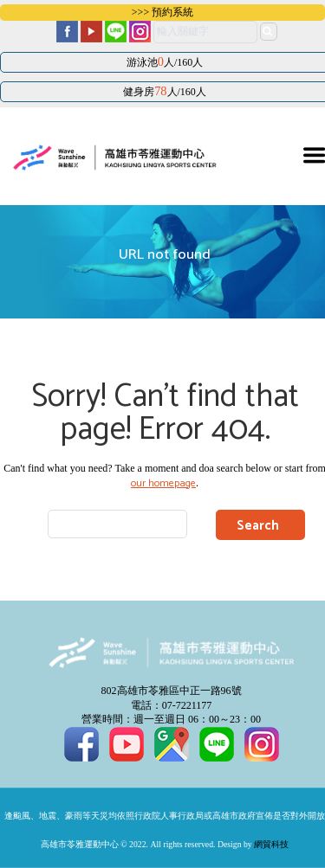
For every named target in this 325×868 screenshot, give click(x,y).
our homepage (163, 483)
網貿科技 (271, 845)
